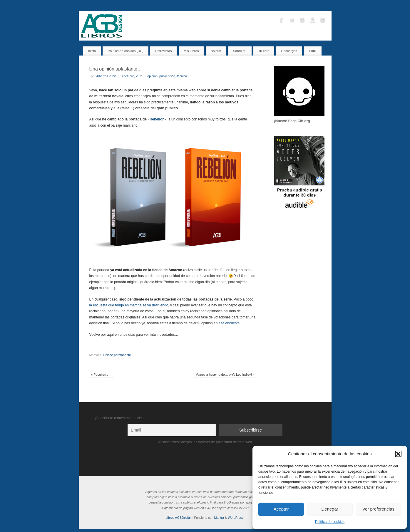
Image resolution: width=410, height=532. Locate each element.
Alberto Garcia (107, 76)
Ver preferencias (378, 509)
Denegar (330, 509)
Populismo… (101, 375)
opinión (152, 76)
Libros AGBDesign (179, 518)
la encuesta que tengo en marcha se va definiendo (129, 305)
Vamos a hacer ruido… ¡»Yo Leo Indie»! (225, 375)
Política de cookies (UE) (125, 51)
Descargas (321, 7)
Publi (313, 51)
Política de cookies (330, 522)
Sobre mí (301, 7)
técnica (182, 76)
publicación (167, 76)
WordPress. (236, 518)
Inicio (192, 7)
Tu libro (249, 7)
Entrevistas (230, 7)
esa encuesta (229, 323)
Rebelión (157, 119)
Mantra (219, 518)
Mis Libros (209, 7)
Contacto (282, 7)
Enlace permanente (117, 355)
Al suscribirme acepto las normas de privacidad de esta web (205, 442)
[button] (398, 454)
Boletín (265, 7)
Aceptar (281, 509)
